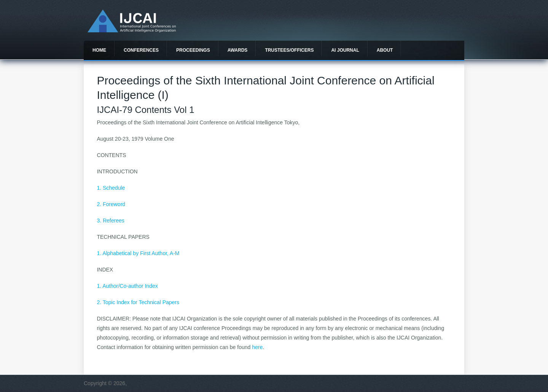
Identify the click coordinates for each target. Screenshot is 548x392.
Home (99, 50)
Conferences (141, 50)
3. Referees (110, 221)
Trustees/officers (289, 50)
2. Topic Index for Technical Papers (138, 302)
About (385, 50)
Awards (238, 50)
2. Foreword (111, 204)
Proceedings (193, 50)
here (257, 347)
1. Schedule (111, 188)
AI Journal (345, 50)
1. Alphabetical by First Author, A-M (138, 253)
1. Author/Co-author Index (127, 286)
